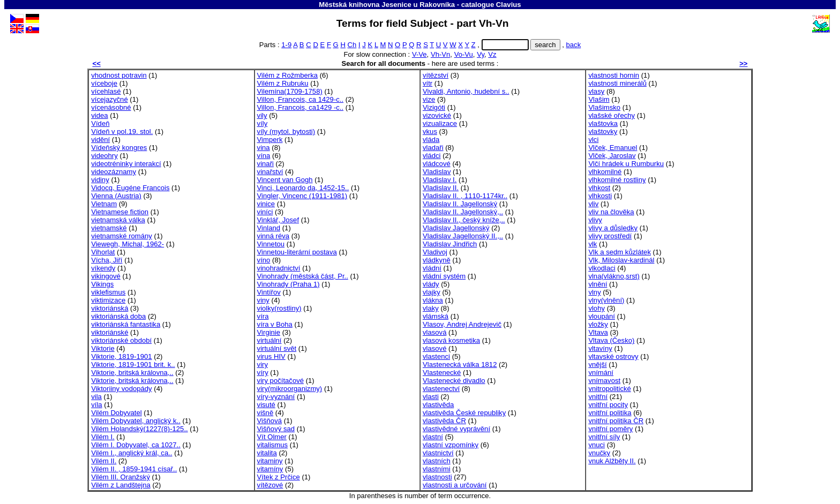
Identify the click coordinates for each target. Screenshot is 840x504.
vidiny (100, 180)
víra (263, 316)
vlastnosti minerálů (617, 83)
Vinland (269, 228)
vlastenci (436, 356)
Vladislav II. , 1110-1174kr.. (465, 196)
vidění (100, 140)
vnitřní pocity (608, 405)
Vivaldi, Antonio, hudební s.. (466, 91)
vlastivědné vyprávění (456, 429)
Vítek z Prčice (279, 477)
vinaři (265, 164)
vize (429, 99)
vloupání (602, 316)
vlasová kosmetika (451, 340)
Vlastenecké (442, 373)
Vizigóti (434, 107)
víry (263, 373)
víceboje (104, 83)
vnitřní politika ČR (616, 421)
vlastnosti (437, 477)
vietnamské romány (122, 236)
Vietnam (104, 204)
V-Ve (419, 54)
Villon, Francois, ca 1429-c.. (301, 99)
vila (96, 397)
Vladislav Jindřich (450, 244)
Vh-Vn (440, 54)
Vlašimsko (604, 107)
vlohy (597, 308)
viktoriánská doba (118, 316)
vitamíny (270, 469)
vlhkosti (600, 196)
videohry (104, 156)
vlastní (433, 437)
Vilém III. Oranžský (121, 477)
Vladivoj (435, 252)
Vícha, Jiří (107, 260)
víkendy (103, 268)
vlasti (431, 397)
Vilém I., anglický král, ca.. (132, 453)
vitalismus (273, 445)
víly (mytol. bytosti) (286, 131)
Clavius (509, 5)
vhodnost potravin (119, 75)
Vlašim (599, 99)
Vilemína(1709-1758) (290, 91)
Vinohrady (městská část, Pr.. (303, 276)
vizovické (437, 115)
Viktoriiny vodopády (121, 389)
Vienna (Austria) (116, 196)
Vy (481, 54)
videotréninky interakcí (126, 164)
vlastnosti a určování (455, 485)
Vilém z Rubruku (283, 83)
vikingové (106, 276)
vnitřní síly (604, 437)
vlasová (434, 332)
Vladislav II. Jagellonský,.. (463, 212)
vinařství (270, 172)
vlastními (437, 469)
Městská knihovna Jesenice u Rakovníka (387, 5)
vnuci (597, 445)
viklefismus (108, 292)
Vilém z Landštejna (121, 485)
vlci (593, 140)
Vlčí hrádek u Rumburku (626, 164)
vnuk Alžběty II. (612, 461)
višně (265, 413)
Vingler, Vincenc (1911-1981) (302, 196)
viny (263, 300)
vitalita (267, 453)
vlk (592, 244)
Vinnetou (271, 244)
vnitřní (598, 397)
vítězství (436, 75)
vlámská (436, 316)
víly (262, 123)
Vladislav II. (441, 188)
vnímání (601, 373)
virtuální (269, 340)
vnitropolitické (609, 389)
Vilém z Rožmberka (287, 75)
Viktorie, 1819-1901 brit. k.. (133, 364)
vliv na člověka (611, 212)
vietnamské (109, 228)
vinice (266, 204)
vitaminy (270, 461)
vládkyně (437, 260)
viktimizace (108, 300)
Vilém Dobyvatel (116, 413)
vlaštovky (603, 131)
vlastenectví (441, 389)
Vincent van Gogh (285, 180)
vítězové (270, 485)
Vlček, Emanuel (613, 148)
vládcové (437, 164)
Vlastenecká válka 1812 (460, 364)
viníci (265, 212)
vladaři (433, 148)
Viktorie (103, 348)
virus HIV (271, 356)
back (574, 45)
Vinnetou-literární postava (297, 252)
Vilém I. (103, 437)
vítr (427, 83)
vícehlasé (106, 91)
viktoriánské (110, 332)
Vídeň (100, 123)
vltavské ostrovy (613, 356)
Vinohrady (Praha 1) (288, 284)
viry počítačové (280, 381)
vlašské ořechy (612, 115)
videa (99, 115)
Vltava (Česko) (611, 340)
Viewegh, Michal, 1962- (127, 244)
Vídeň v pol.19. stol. (122, 131)
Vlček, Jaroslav (612, 156)
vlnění (598, 284)
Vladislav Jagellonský (456, 228)
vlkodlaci (602, 268)
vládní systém (444, 276)
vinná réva (273, 236)
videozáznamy (114, 172)
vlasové (434, 348)
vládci (432, 156)
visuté (266, 405)
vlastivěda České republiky (464, 413)
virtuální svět (277, 348)
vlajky (432, 292)
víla (96, 405)
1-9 (286, 45)
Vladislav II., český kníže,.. (464, 220)
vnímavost (604, 381)
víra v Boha (275, 324)
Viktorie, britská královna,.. (132, 373)
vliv (593, 204)
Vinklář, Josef (278, 220)
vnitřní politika (610, 413)
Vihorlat (103, 252)
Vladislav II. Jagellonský (460, 204)
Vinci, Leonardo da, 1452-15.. (303, 188)
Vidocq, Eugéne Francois (130, 188)
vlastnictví (438, 453)
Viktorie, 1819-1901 (121, 356)
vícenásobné (111, 107)
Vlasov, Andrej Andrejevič (462, 324)
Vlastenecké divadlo (454, 381)
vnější (597, 364)
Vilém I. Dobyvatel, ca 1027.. (136, 445)
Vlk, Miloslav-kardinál (621, 260)
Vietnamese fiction (120, 212)
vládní (432, 268)
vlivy (595, 220)
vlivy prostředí (610, 236)
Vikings (102, 284)
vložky (598, 324)
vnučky (599, 453)
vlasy (596, 91)
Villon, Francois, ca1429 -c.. (301, 107)
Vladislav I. (440, 180)
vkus (430, 131)
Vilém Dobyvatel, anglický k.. (136, 421)
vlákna (433, 300)
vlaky (431, 308)
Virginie (269, 332)
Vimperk (270, 140)
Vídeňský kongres (119, 148)
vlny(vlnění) (606, 300)
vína (264, 156)
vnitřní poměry (610, 429)
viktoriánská (110, 308)
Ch (352, 45)
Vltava (598, 332)
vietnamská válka (118, 220)
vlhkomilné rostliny (617, 180)
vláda (431, 140)
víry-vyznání (276, 397)
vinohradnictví (279, 268)
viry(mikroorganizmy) (290, 389)
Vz (492, 54)
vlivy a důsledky (613, 228)
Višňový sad (276, 429)
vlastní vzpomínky (451, 445)
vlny (594, 292)
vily (262, 115)
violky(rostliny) (279, 308)
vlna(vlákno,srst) (614, 276)
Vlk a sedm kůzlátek (620, 252)
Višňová (269, 421)
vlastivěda (438, 405)
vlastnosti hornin (614, 75)
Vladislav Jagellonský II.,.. (463, 236)
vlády (431, 284)
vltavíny (600, 348)
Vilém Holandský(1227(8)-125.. (139, 429)
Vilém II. (104, 461)
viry (262, 364)
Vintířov (269, 292)
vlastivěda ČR (444, 421)
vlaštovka (603, 123)
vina (264, 148)
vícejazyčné (110, 99)
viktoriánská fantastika (126, 324)
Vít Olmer (272, 437)
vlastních (437, 461)
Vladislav (437, 172)
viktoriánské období (121, 340)
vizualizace (440, 123)
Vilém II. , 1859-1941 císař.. (134, 469)
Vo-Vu (464, 54)
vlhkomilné (605, 172)
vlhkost (599, 188)
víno (264, 260)
